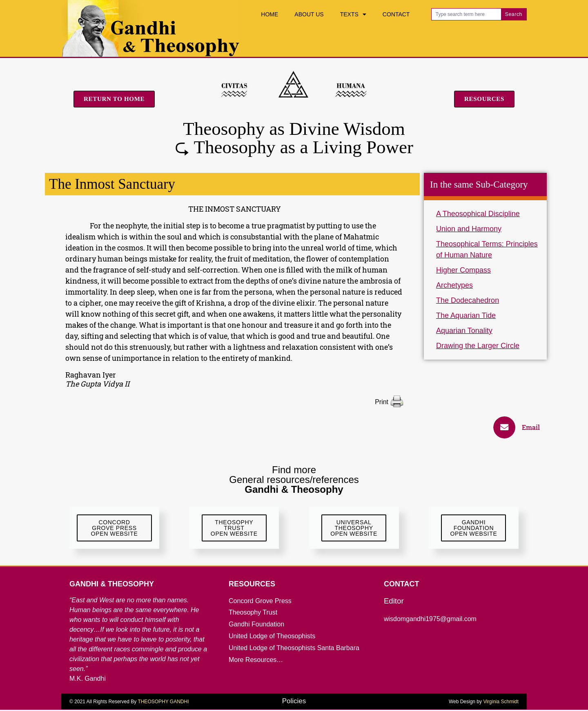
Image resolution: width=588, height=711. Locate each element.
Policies (294, 702)
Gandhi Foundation (256, 625)
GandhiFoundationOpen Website (473, 528)
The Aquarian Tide (466, 315)
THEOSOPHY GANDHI (163, 703)
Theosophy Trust (253, 614)
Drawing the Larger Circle (478, 346)
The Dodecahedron (468, 300)
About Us (309, 14)
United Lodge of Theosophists (272, 637)
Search (514, 14)
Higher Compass (463, 270)
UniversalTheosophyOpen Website (354, 528)
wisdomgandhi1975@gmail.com (430, 620)
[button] (520, 427)
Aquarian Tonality (464, 331)
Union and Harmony (469, 229)
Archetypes (454, 285)
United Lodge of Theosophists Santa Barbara (294, 649)
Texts (353, 14)
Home (269, 14)
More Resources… (256, 661)
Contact (396, 14)
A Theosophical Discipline (478, 214)
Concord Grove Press (260, 602)
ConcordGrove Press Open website (115, 528)
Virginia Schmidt (501, 703)
